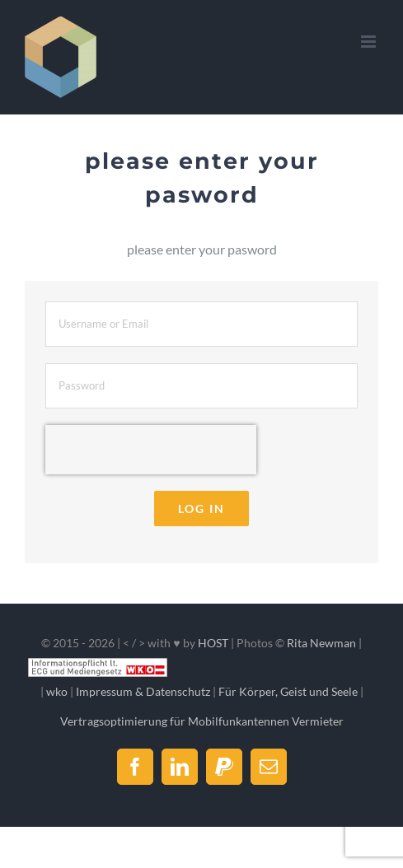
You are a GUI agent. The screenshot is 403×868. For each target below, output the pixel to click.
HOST (213, 643)
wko (57, 691)
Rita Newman (321, 643)
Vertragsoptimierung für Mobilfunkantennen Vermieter (202, 721)
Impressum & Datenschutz (143, 691)
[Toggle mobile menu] (370, 42)
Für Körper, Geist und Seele (288, 691)
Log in (201, 509)
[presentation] (151, 450)
